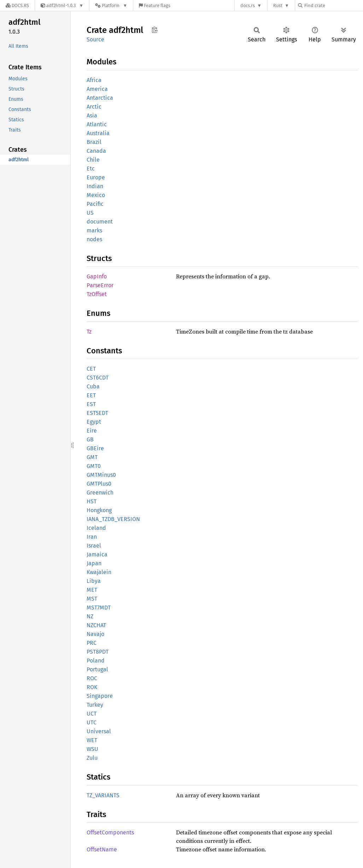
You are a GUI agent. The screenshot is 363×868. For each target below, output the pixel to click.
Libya (94, 581)
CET (91, 369)
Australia (98, 133)
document (100, 222)
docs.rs (248, 5)
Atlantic (97, 124)
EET (91, 395)
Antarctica (100, 98)
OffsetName (102, 849)
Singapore (100, 696)
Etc (91, 169)
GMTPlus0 (99, 484)
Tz (89, 332)
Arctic (94, 107)
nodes (94, 239)
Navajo (95, 634)
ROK (92, 687)
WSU (92, 749)
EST (91, 404)
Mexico (96, 195)
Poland (96, 661)
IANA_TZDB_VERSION (113, 519)
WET (92, 740)
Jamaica (97, 554)
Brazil (94, 142)
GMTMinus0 (101, 475)
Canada (96, 151)
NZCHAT (96, 625)
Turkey (95, 705)
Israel (94, 546)
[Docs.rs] (17, 5)
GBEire (95, 448)
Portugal (97, 669)
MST (92, 599)
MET (92, 590)
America (97, 89)
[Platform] (111, 5)
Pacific (95, 204)
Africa (94, 80)
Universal (99, 731)
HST (92, 501)
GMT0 (94, 466)
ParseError (100, 285)
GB (90, 439)
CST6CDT (98, 378)
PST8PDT (98, 652)
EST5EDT (97, 413)
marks (94, 230)
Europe (96, 177)
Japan (94, 563)
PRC (92, 643)
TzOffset (97, 294)
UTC (92, 722)
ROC (92, 678)
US (90, 213)
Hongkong (99, 510)
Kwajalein (99, 572)
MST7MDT (99, 607)
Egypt (94, 422)
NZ (90, 616)
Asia (92, 115)
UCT (92, 714)
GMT (92, 457)
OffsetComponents (110, 832)
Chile (93, 160)
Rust (278, 5)
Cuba (93, 386)
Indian (95, 186)
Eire (92, 431)
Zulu (92, 758)
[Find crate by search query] (333, 5)
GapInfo (97, 276)
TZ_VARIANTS (103, 795)
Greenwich (100, 493)
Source (95, 39)
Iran (92, 537)
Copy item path (155, 30)
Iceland (96, 528)
